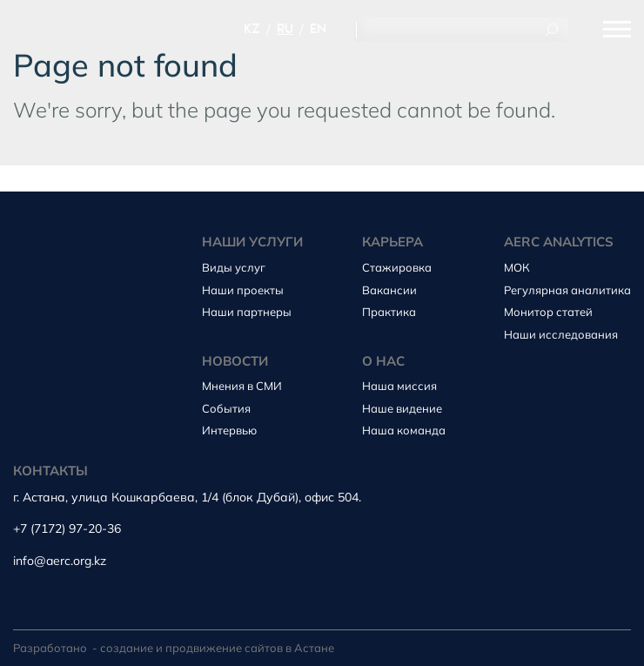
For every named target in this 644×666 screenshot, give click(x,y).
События (226, 408)
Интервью (229, 430)
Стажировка (397, 267)
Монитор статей (548, 312)
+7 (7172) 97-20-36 (67, 529)
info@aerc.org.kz (60, 561)
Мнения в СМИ (242, 386)
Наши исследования (561, 334)
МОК (517, 267)
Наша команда (404, 430)
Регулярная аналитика (567, 290)
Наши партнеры (247, 312)
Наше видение (402, 408)
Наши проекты (243, 290)
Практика (389, 312)
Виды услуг (234, 267)
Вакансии (389, 290)
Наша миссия (399, 386)
